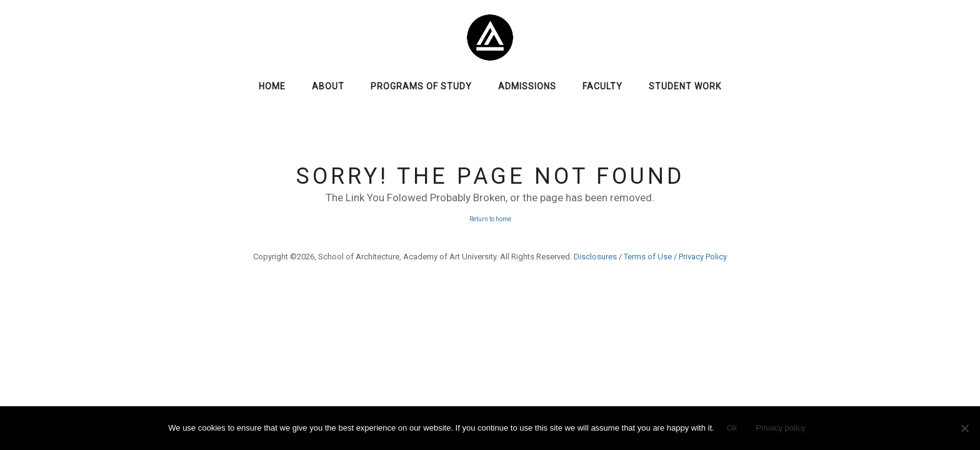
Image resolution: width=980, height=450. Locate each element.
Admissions (527, 86)
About (328, 86)
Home (272, 86)
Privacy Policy (703, 257)
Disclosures (595, 257)
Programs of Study (421, 86)
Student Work (685, 86)
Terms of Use (648, 257)
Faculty (602, 86)
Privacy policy (780, 428)
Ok (732, 428)
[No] (964, 428)
